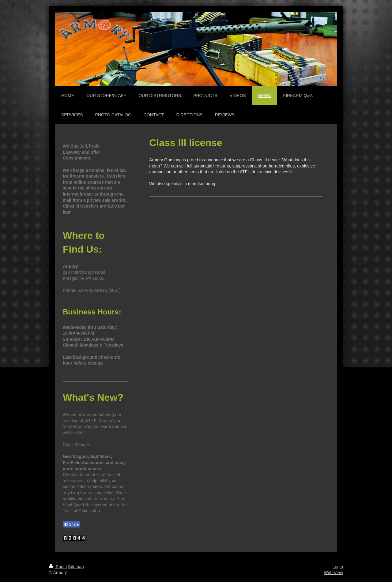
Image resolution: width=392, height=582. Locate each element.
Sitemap (76, 567)
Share (71, 524)
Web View (333, 573)
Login (338, 567)
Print (57, 567)
